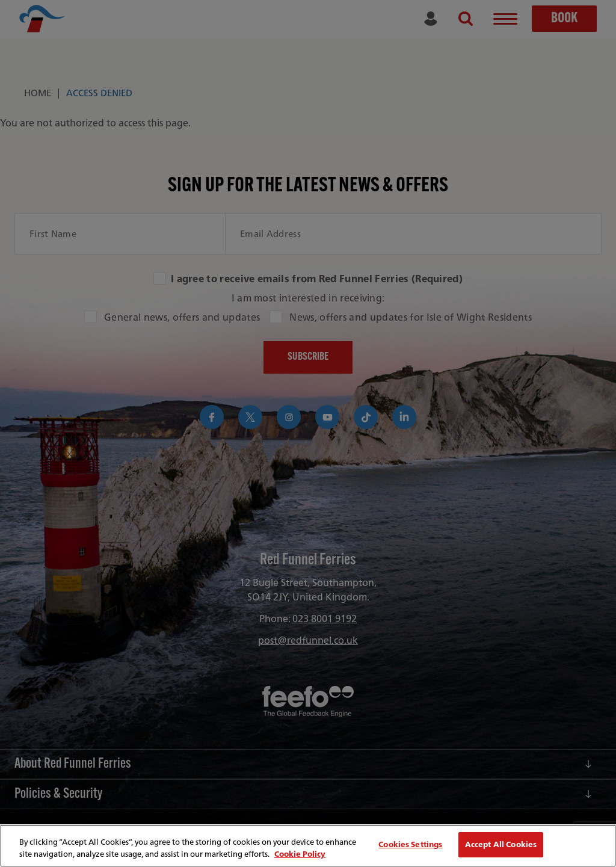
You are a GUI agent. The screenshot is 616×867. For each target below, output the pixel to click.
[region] (308, 846)
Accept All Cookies (501, 844)
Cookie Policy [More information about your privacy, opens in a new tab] (300, 854)
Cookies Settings (410, 844)
